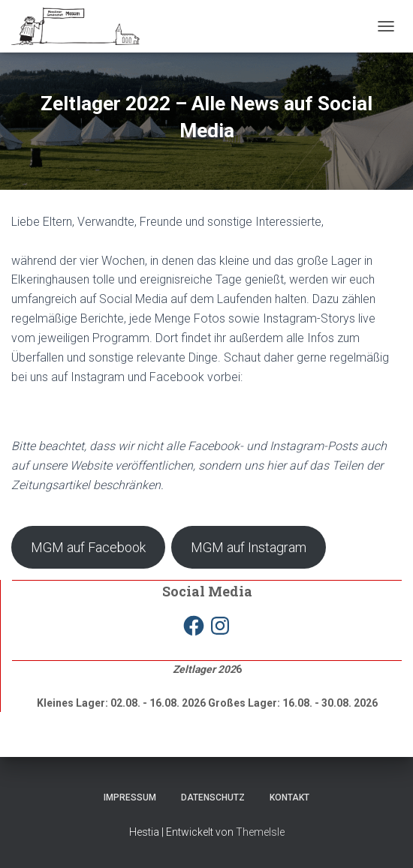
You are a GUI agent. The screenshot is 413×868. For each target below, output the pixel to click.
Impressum (130, 797)
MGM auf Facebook (88, 547)
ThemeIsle (260, 832)
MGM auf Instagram (249, 547)
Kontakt (289, 797)
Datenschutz (213, 797)
